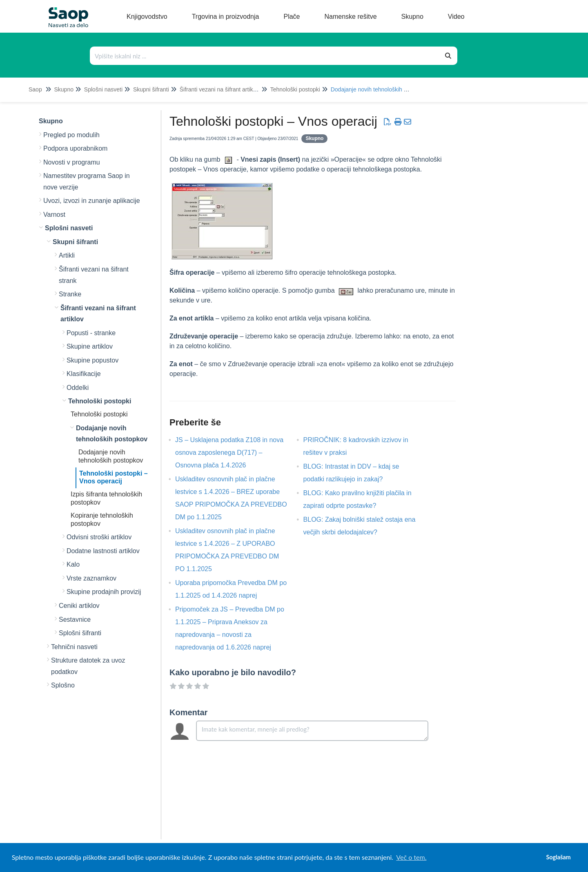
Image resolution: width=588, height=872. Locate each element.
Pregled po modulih (71, 135)
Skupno (63, 89)
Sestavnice (75, 620)
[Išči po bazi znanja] (265, 56)
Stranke (70, 294)
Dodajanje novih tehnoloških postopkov (380, 89)
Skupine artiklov (90, 346)
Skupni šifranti (151, 89)
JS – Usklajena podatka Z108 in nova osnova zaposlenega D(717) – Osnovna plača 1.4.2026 (229, 453)
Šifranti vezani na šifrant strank (94, 275)
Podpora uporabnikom (75, 148)
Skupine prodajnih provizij (104, 592)
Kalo (73, 564)
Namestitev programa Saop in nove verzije (87, 181)
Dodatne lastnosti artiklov (103, 551)
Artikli (67, 255)
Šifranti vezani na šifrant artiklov (220, 89)
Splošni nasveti (103, 89)
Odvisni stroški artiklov (99, 537)
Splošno (63, 685)
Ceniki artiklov (79, 606)
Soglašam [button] (558, 857)
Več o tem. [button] (411, 857)
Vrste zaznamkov (91, 578)
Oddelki (78, 388)
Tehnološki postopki (295, 89)
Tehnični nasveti (74, 647)
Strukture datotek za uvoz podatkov (88, 666)
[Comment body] (312, 731)
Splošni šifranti (80, 633)
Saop (35, 89)
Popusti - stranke (91, 333)
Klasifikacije (84, 374)
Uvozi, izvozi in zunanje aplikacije (92, 201)
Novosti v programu (72, 162)
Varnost (54, 215)
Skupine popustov (92, 360)
